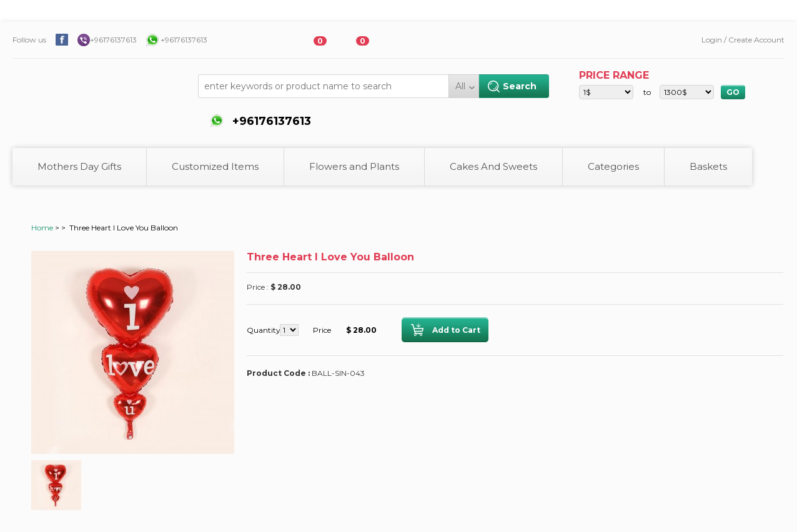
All (460, 86)
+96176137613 (113, 40)
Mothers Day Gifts (79, 166)
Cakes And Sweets (493, 166)
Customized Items (215, 166)
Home (42, 228)
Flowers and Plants (354, 166)
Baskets (708, 166)
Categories (613, 166)
